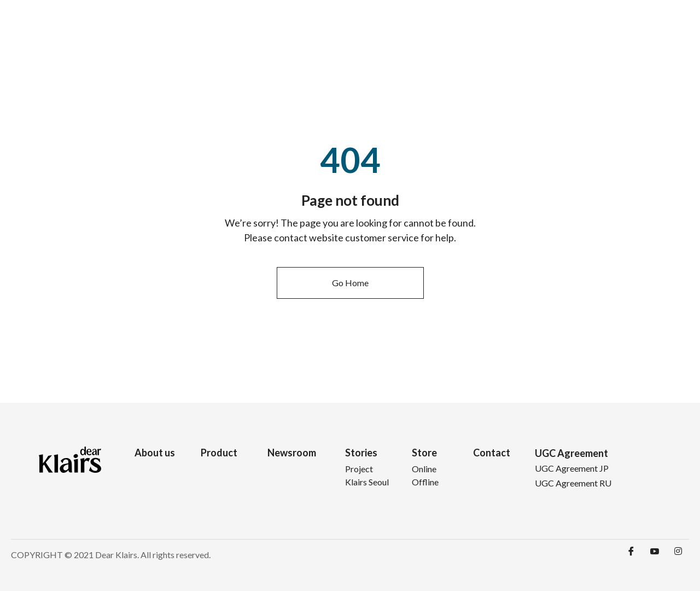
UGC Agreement (571, 453)
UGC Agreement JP (572, 468)
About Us (391, 27)
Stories (533, 27)
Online (424, 469)
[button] (350, 283)
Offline (425, 482)
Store (580, 27)
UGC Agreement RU (573, 483)
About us (155, 453)
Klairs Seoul (367, 482)
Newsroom (482, 27)
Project (359, 469)
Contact (623, 27)
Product (436, 27)
